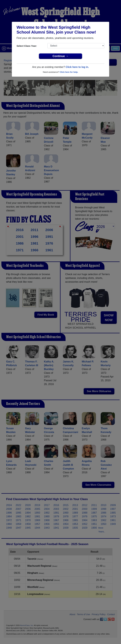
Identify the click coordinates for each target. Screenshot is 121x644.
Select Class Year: (27, 46)
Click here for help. (69, 72)
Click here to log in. (77, 67)
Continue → (61, 56)
